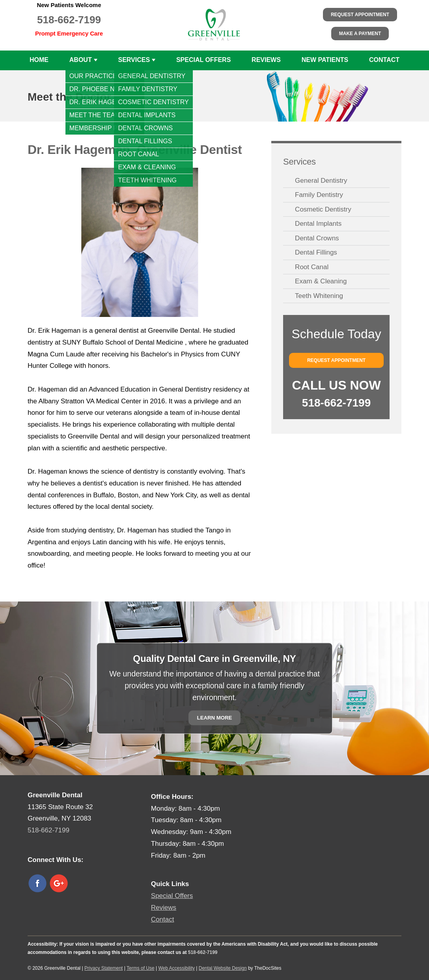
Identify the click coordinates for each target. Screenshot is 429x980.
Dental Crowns (317, 238)
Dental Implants (318, 224)
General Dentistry (321, 181)
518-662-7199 (69, 20)
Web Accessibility (176, 968)
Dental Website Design (223, 968)
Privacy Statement (104, 968)
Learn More (215, 718)
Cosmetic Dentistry (323, 209)
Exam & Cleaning (321, 281)
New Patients (325, 60)
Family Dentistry (319, 195)
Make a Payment (360, 34)
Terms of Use (141, 968)
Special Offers (203, 60)
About (81, 60)
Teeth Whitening (319, 296)
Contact (384, 60)
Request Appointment (360, 15)
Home (39, 60)
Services (134, 60)
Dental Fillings (316, 252)
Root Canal (312, 267)
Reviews (266, 60)
